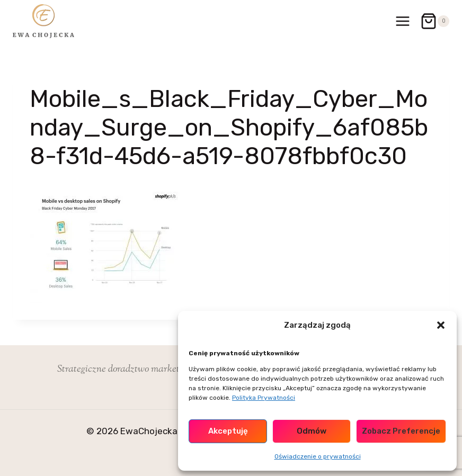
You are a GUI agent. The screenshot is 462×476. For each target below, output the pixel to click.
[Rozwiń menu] (402, 21)
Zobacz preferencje (401, 431)
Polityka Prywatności (264, 398)
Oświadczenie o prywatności (318, 456)
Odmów (312, 431)
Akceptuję (228, 431)
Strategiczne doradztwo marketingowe (132, 369)
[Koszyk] (435, 21)
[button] (441, 325)
